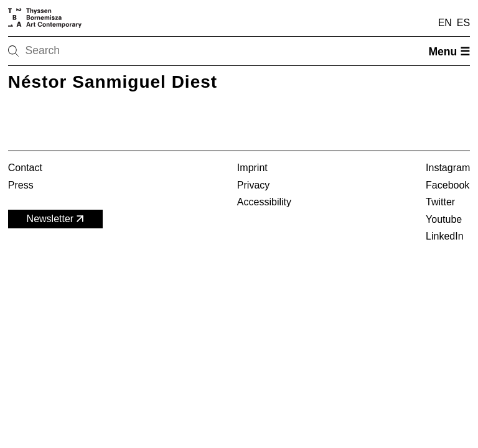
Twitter (440, 202)
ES (463, 23)
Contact (25, 168)
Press (21, 185)
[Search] (53, 51)
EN (445, 23)
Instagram (448, 168)
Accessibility (264, 202)
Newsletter (57, 219)
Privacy (253, 185)
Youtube (444, 219)
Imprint (252, 168)
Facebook (448, 185)
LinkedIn (445, 236)
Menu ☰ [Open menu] (449, 52)
